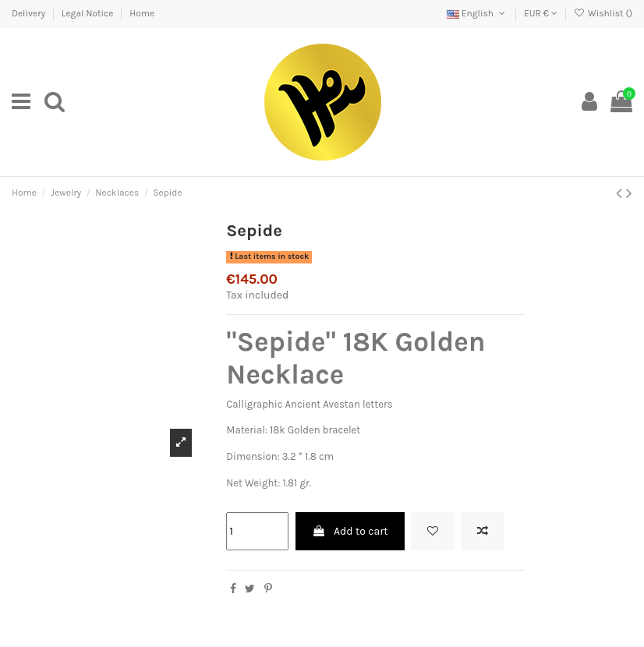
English (477, 13)
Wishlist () (603, 13)
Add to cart (350, 531)
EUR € (541, 13)
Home (142, 13)
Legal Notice (88, 13)
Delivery (30, 13)
